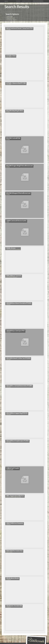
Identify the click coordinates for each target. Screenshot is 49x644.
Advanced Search (26, 1)
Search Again (10, 16)
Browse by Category (11, 20)
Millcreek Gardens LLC (11, 643)
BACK (6, 1)
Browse (18, 1)
